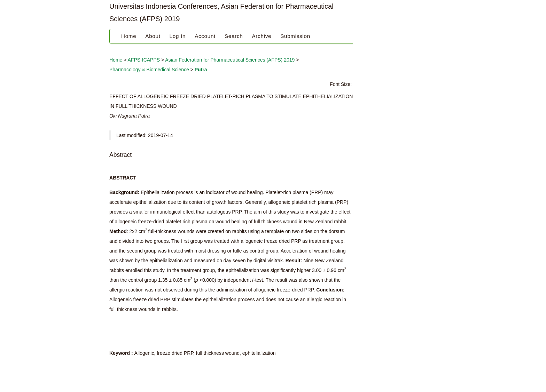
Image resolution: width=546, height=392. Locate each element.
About (153, 36)
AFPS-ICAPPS (144, 60)
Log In (178, 36)
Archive (262, 36)
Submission (295, 36)
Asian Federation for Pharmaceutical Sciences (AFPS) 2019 (230, 60)
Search (234, 36)
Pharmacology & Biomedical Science (149, 70)
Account (205, 36)
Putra (201, 70)
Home (129, 36)
